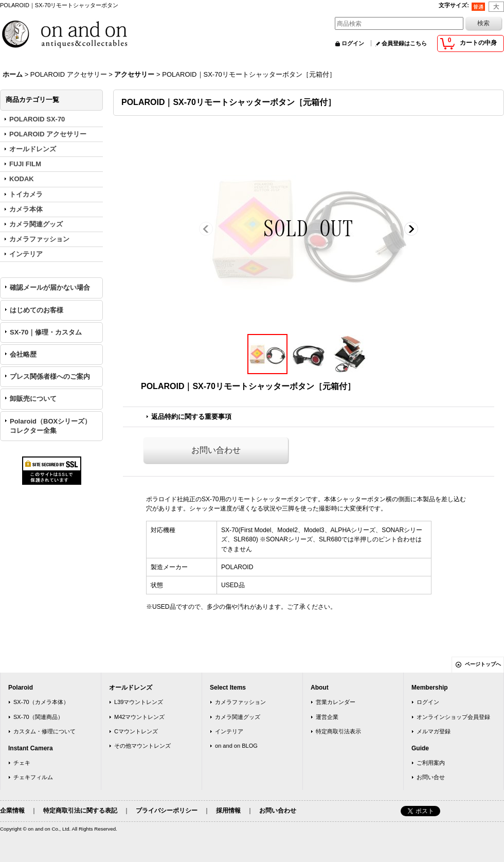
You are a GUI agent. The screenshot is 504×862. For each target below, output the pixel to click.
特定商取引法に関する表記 (80, 811)
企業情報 (12, 811)
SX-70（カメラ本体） (41, 702)
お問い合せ (431, 777)
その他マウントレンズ (142, 746)
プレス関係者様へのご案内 (50, 376)
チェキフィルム (33, 777)
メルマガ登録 (434, 731)
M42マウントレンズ (140, 717)
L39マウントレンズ (139, 702)
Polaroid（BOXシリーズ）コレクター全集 (50, 426)
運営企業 (327, 717)
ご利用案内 (431, 763)
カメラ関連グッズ (238, 717)
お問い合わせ (216, 450)
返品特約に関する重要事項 (191, 417)
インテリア (229, 731)
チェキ (22, 763)
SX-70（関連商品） (38, 717)
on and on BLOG (236, 746)
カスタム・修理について (44, 731)
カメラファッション (240, 702)
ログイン (353, 43)
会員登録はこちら (404, 43)
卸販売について (33, 399)
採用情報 (228, 811)
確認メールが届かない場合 (50, 287)
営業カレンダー (336, 702)
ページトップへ (483, 664)
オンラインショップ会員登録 (453, 717)
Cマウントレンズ (136, 731)
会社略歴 (23, 354)
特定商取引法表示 (338, 731)
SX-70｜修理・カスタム (46, 332)
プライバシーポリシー (167, 811)
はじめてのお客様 (37, 310)
